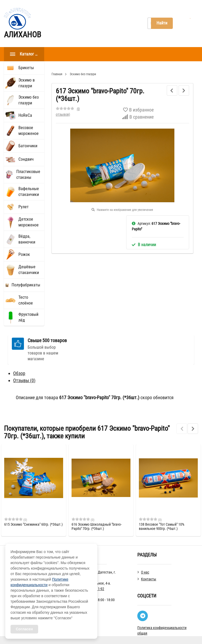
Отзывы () (24, 380)
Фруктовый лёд (28, 317)
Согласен (24, 629)
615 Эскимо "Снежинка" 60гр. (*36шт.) (33, 524)
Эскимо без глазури (29, 100)
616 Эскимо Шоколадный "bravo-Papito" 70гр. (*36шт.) (97, 526)
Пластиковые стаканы (28, 174)
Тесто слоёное (26, 300)
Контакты (106, 24)
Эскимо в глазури (27, 83)
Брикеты (26, 68)
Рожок (24, 254)
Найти (162, 23)
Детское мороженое (29, 222)
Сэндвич (26, 159)
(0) (16, 520)
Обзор (19, 373)
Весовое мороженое (29, 131)
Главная (59, 24)
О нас (82, 24)
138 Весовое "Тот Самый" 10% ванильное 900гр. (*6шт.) (162, 526)
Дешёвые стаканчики (29, 270)
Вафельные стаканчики (29, 192)
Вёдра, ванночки (27, 239)
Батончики (28, 146)
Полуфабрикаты (26, 285)
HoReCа (25, 115)
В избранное (138, 110)
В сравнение (138, 117)
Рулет (24, 207)
